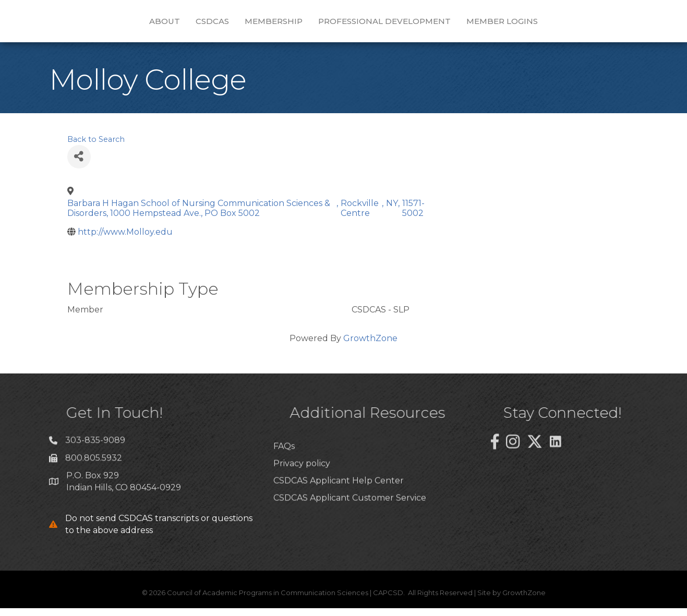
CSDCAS (152, 24)
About (105, 24)
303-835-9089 (95, 452)
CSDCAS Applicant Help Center (339, 511)
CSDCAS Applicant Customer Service (350, 529)
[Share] (79, 165)
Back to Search (96, 147)
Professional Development (444, 24)
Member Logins (562, 24)
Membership (214, 24)
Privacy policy (302, 494)
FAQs (284, 477)
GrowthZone (370, 346)
